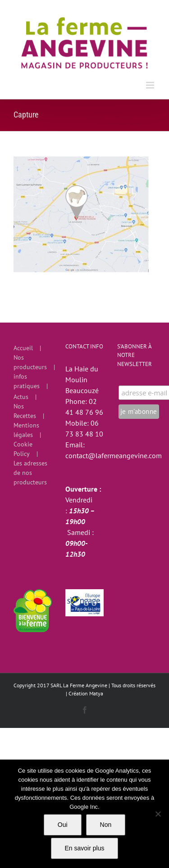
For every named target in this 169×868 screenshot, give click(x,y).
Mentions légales (26, 430)
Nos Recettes (25, 411)
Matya (96, 693)
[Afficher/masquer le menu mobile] (151, 85)
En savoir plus (85, 848)
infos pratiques (27, 381)
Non (106, 825)
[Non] (158, 814)
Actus (21, 397)
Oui (63, 825)
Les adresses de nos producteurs (30, 473)
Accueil (23, 348)
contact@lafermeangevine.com (114, 455)
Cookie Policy (23, 449)
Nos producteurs (30, 362)
